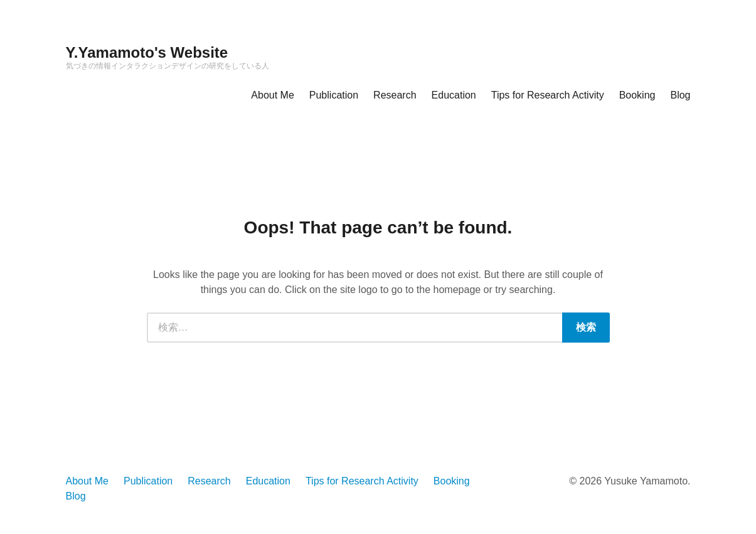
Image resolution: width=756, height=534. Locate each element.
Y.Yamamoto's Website (147, 52)
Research (395, 95)
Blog (680, 95)
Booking (637, 95)
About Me (272, 95)
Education (454, 95)
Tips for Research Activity (548, 95)
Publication (334, 95)
